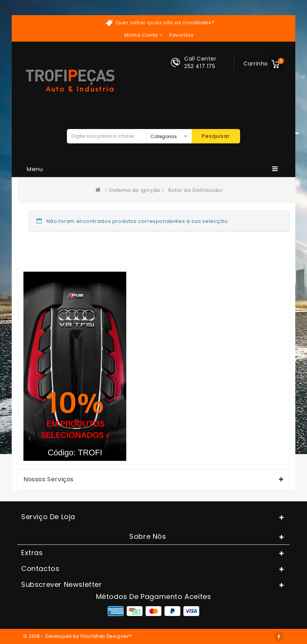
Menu (153, 169)
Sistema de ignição (135, 190)
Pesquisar (216, 136)
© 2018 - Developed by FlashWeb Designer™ (78, 636)
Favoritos (181, 35)
